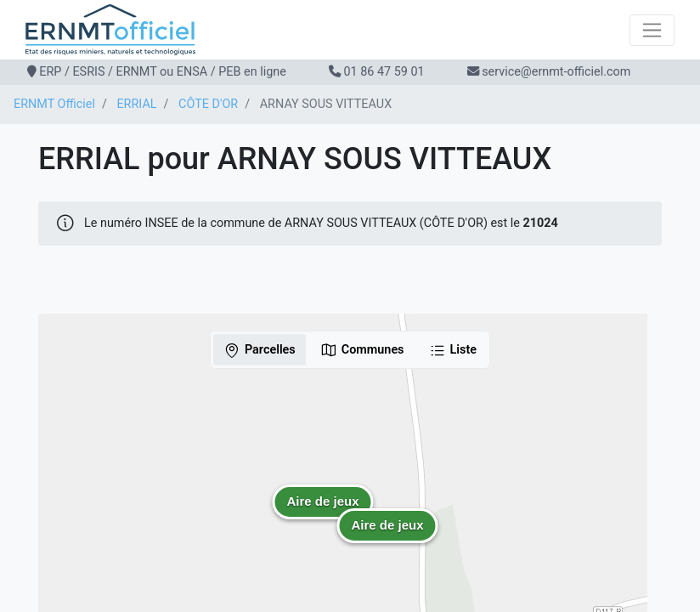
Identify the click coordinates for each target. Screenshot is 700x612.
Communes (362, 350)
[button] (323, 514)
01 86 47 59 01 (384, 72)
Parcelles (260, 350)
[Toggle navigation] (652, 30)
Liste (453, 350)
